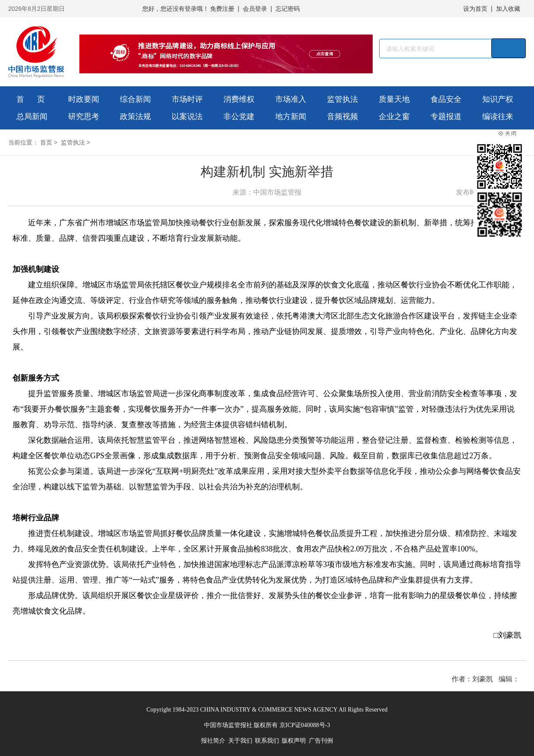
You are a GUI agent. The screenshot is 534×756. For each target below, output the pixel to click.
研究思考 (84, 117)
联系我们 (267, 741)
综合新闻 (135, 99)
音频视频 (342, 117)
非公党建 (239, 117)
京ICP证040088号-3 (305, 725)
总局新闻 (32, 117)
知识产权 (498, 99)
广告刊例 (321, 741)
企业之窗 (394, 117)
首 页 (31, 99)
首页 (46, 142)
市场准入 (291, 99)
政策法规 (135, 117)
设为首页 (475, 9)
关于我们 (240, 741)
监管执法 (342, 99)
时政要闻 (84, 99)
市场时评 (187, 99)
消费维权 (239, 99)
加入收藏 (508, 9)
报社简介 (213, 741)
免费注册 (222, 9)
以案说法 (187, 117)
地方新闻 (291, 117)
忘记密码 (288, 9)
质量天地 (394, 99)
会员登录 (255, 9)
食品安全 (446, 99)
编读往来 (498, 117)
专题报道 (446, 117)
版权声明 (294, 741)
